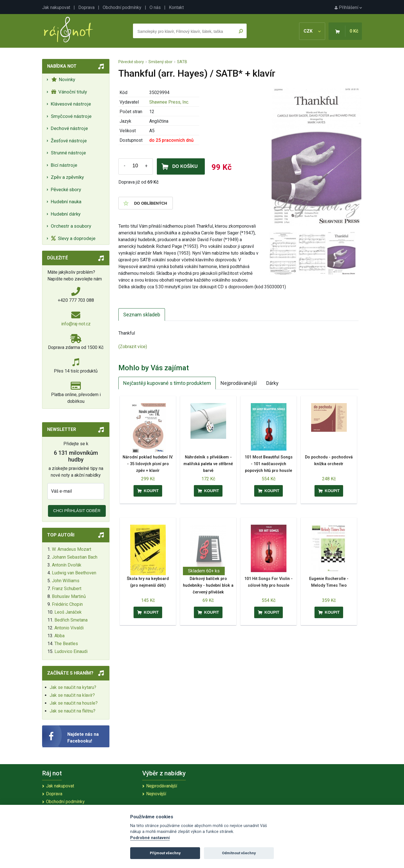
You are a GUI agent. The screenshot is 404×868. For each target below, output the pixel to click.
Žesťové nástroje (69, 141)
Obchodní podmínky (122, 7)
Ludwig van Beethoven (74, 573)
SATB (182, 62)
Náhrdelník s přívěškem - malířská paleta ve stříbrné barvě (208, 464)
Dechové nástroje (69, 128)
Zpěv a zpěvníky (67, 177)
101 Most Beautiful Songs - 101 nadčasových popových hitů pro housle (269, 464)
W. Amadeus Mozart (72, 549)
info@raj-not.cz (76, 324)
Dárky (272, 383)
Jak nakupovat (56, 7)
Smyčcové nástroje (71, 116)
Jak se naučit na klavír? (72, 695)
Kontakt (176, 7)
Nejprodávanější (239, 383)
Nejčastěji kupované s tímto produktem (167, 383)
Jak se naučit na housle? (74, 703)
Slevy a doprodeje (73, 238)
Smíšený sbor (160, 62)
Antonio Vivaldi (69, 628)
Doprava (86, 7)
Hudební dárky (66, 214)
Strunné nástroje (68, 153)
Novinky (63, 79)
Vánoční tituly (69, 92)
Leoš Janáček (68, 612)
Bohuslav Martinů (69, 596)
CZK (312, 31)
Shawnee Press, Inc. (169, 102)
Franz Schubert (67, 589)
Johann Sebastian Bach (75, 557)
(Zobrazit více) (133, 347)
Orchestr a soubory (71, 226)
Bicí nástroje (64, 165)
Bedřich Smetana (71, 620)
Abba (59, 636)
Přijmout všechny (165, 853)
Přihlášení (348, 7)
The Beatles (66, 644)
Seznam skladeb (142, 315)
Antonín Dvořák (67, 565)
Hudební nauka (66, 202)
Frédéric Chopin (67, 604)
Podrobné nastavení (150, 838)
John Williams (66, 581)
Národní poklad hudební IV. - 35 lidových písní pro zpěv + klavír (148, 464)
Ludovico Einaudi (71, 651)
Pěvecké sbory (66, 189)
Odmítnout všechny (239, 853)
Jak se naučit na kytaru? (73, 687)
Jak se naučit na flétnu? (73, 711)
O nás (155, 7)
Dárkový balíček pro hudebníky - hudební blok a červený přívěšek (208, 585)
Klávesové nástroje (71, 104)
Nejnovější (156, 794)
